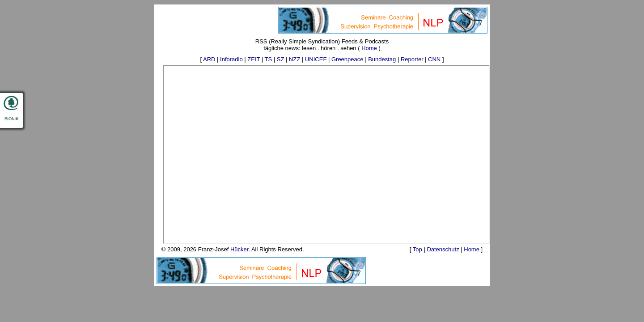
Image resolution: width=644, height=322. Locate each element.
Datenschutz (443, 249)
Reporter (412, 59)
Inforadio (231, 59)
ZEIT (254, 59)
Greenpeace (347, 59)
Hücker (239, 249)
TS (269, 59)
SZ (281, 59)
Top (417, 249)
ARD (209, 59)
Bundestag (382, 59)
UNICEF (316, 59)
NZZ (294, 59)
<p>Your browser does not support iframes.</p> (383, 20)
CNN (434, 59)
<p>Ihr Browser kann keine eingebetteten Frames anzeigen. (326, 154)
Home (369, 48)
